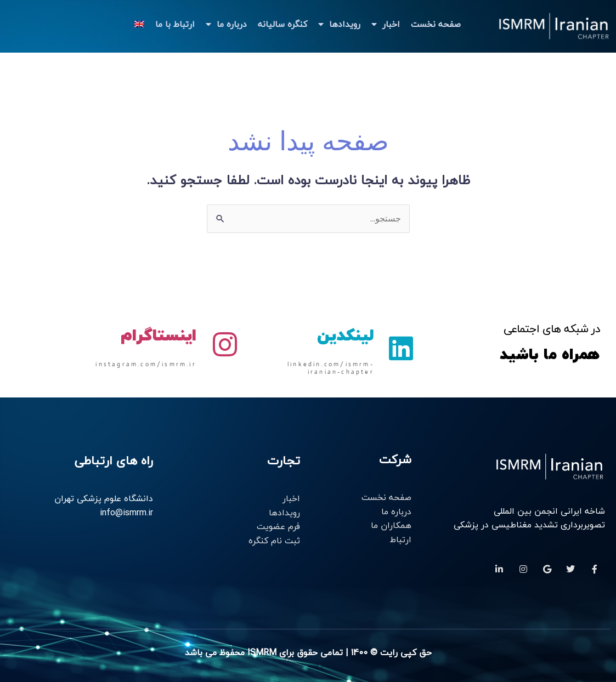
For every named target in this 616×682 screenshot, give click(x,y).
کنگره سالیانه (282, 24)
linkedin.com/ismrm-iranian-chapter (331, 368)
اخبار (386, 24)
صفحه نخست (436, 24)
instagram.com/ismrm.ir (146, 364)
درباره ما (226, 24)
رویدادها (339, 24)
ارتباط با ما (175, 24)
